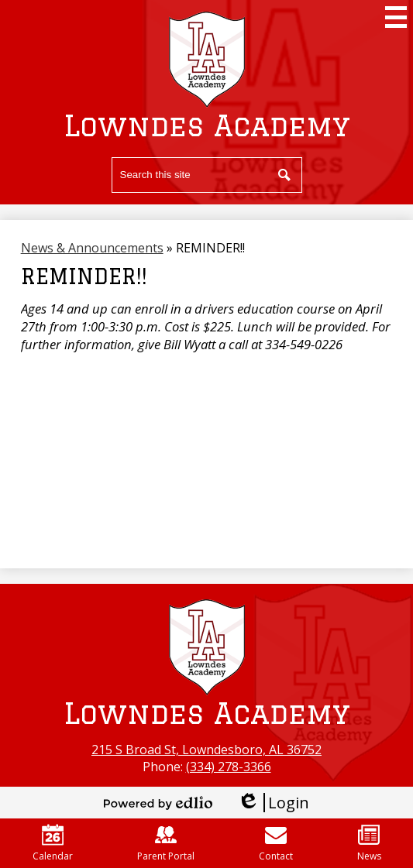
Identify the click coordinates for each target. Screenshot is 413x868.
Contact (276, 843)
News (369, 843)
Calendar (53, 843)
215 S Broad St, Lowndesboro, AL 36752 (206, 750)
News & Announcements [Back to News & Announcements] (92, 248)
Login (273, 803)
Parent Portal (166, 843)
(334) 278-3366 (229, 767)
